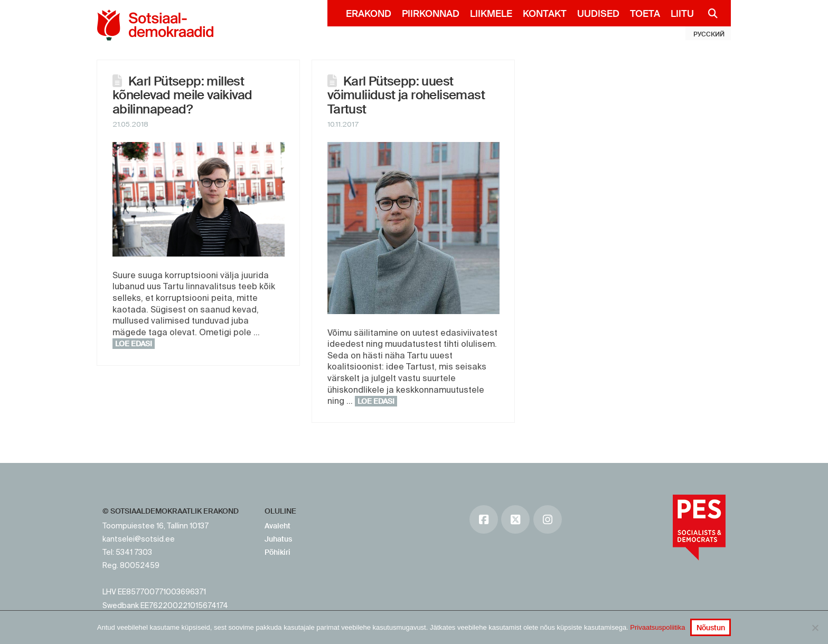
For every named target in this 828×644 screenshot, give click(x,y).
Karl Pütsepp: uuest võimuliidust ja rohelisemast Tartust (406, 95)
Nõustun (711, 628)
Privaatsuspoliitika (657, 627)
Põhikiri (277, 552)
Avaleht (277, 526)
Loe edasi (134, 344)
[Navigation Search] (708, 13)
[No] (815, 628)
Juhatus (278, 539)
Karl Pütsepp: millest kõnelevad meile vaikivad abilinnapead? (182, 95)
